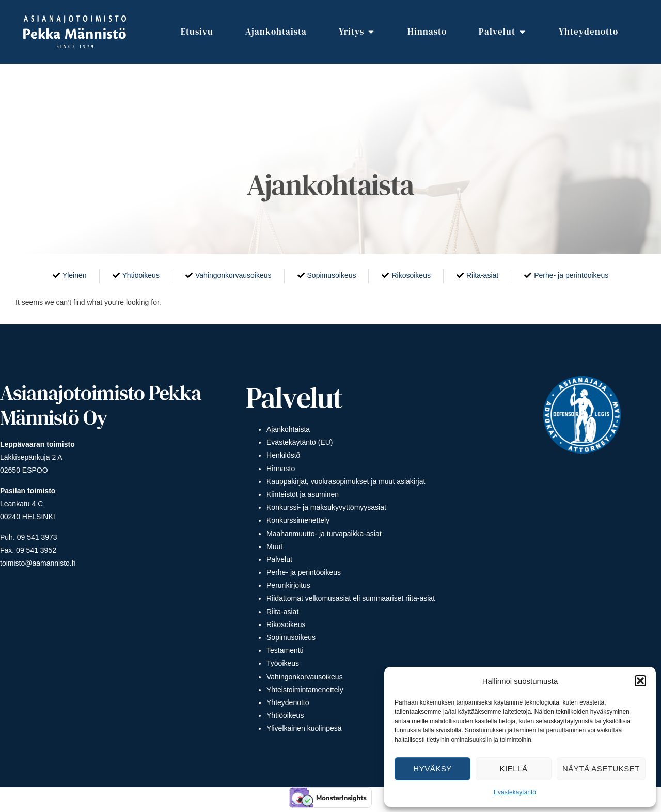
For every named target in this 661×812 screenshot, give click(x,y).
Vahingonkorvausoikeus (305, 677)
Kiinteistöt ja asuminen (303, 494)
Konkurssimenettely (298, 520)
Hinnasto (281, 469)
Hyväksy (432, 768)
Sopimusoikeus (291, 637)
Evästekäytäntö (515, 792)
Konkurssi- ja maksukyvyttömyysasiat (326, 507)
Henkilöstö (283, 455)
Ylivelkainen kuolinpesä (304, 728)
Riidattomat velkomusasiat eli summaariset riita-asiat (351, 598)
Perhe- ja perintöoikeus (304, 572)
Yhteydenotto (288, 702)
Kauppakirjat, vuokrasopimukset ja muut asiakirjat (346, 481)
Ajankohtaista (288, 429)
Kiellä (514, 768)
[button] (640, 681)
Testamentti (285, 650)
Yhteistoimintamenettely (305, 690)
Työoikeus (283, 663)
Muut (274, 546)
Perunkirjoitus (288, 585)
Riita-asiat (282, 612)
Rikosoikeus (286, 624)
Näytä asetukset (601, 768)
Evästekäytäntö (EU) (300, 442)
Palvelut (279, 559)
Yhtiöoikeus (285, 715)
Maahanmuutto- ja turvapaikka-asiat (324, 534)
